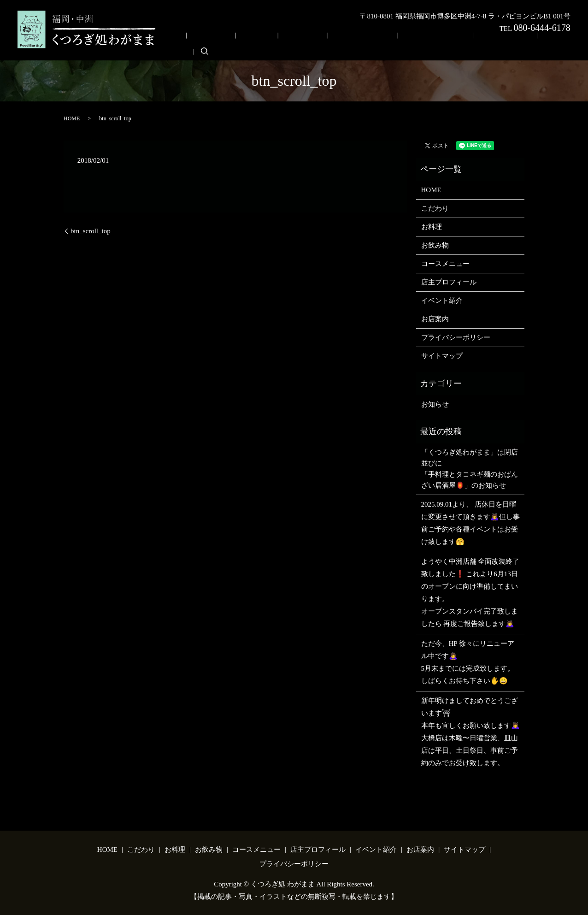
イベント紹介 (476, 43)
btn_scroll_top (91, 229)
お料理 (293, 43)
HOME (232, 43)
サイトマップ (442, 354)
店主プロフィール (423, 43)
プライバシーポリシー (456, 336)
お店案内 (516, 43)
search (543, 43)
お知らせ (435, 402)
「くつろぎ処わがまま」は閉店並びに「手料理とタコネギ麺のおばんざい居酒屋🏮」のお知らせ (470, 466)
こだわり (263, 43)
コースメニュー (366, 43)
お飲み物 (323, 43)
